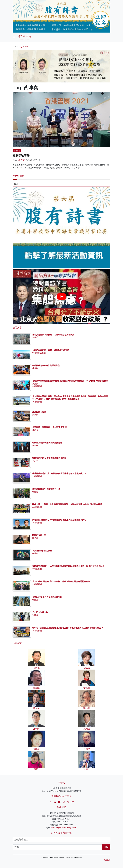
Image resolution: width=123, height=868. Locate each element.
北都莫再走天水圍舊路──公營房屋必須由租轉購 (53, 335)
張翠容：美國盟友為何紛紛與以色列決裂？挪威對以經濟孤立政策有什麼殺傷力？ (68, 628)
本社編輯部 (37, 386)
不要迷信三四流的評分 (42, 551)
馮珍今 (35, 430)
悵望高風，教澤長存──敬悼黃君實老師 (49, 427)
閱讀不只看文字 (39, 535)
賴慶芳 (21, 160)
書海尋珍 (17, 151)
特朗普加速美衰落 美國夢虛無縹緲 (47, 443)
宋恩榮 (35, 337)
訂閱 (106, 847)
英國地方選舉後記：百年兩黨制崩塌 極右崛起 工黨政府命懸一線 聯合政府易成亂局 (68, 566)
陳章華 (35, 538)
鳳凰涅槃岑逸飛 (39, 412)
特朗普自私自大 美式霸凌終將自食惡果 (49, 458)
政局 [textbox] (16, 184)
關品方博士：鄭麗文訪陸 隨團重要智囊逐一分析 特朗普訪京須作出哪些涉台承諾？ (68, 504)
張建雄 (35, 492)
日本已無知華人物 (40, 612)
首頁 (14, 47)
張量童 (35, 600)
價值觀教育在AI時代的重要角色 (46, 365)
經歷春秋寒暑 (21, 156)
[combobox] (61, 184)
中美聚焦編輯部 (39, 353)
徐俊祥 (35, 368)
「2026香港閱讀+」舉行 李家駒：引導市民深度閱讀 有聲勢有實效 (61, 581)
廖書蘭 (35, 415)
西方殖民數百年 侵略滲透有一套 (46, 489)
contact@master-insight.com (64, 828)
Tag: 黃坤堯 (24, 47)
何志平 (35, 445)
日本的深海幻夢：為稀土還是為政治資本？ (51, 350)
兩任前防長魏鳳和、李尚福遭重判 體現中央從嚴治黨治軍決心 (59, 520)
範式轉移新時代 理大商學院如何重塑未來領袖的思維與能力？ (59, 473)
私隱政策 (107, 860)
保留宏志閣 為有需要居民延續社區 (47, 597)
